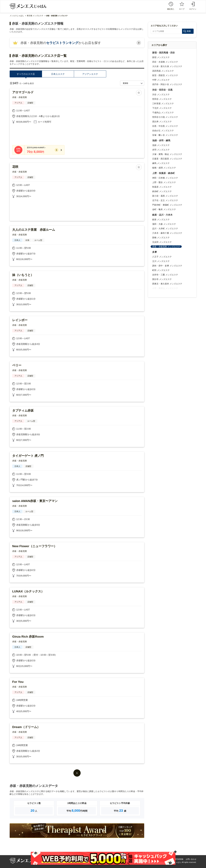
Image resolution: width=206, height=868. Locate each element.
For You (18, 682)
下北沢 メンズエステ (162, 108)
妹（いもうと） (23, 275)
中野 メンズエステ (161, 80)
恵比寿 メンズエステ (162, 122)
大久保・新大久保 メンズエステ (167, 66)
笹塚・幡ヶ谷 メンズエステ (165, 135)
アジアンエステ (90, 74)
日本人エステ (58, 74)
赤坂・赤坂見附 (20, 97)
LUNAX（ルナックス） (28, 591)
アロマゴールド (23, 92)
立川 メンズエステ (161, 261)
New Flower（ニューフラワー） (35, 546)
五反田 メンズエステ (162, 242)
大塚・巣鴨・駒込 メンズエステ (167, 154)
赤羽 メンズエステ (161, 150)
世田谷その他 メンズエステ (165, 117)
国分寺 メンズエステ (162, 279)
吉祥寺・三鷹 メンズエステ (165, 275)
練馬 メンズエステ (161, 163)
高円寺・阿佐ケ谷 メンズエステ (167, 84)
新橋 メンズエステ (161, 238)
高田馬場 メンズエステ (163, 71)
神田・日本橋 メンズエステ (165, 178)
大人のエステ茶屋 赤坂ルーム (34, 230)
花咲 (15, 167)
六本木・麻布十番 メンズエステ (167, 233)
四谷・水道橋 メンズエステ (165, 62)
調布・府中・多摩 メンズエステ (167, 266)
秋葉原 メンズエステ (162, 187)
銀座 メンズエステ (161, 220)
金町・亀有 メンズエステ (164, 209)
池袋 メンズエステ (161, 145)
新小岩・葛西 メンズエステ (165, 196)
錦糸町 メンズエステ (162, 191)
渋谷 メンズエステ (161, 95)
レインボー (20, 320)
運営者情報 (179, 859)
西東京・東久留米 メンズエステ (167, 284)
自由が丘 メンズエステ (163, 131)
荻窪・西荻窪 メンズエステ (165, 75)
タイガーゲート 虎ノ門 (28, 456)
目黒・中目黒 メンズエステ (165, 126)
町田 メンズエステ (161, 270)
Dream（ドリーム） (26, 727)
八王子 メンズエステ (162, 257)
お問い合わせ (191, 859)
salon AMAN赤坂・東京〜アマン (35, 501)
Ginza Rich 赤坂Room (28, 637)
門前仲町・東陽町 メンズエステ (167, 205)
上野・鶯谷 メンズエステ (164, 182)
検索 (189, 31)
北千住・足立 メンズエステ (165, 200)
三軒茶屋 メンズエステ (163, 104)
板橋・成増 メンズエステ (164, 168)
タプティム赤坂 (23, 411)
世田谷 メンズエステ (162, 99)
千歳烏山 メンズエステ (163, 113)
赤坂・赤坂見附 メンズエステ (166, 247)
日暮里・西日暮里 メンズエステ (167, 159)
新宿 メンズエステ (161, 57)
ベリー (17, 365)
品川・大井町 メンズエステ (165, 229)
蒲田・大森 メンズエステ (164, 224)
